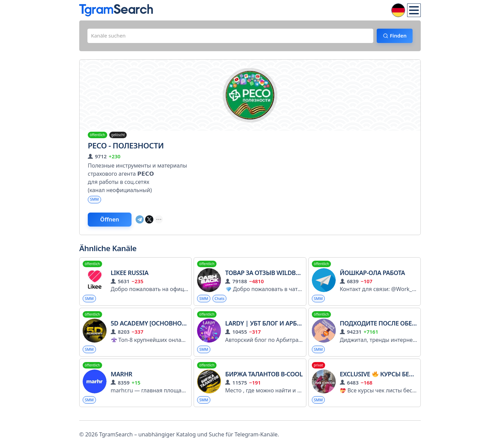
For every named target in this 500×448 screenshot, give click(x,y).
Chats (222, 302)
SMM (95, 201)
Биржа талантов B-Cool (264, 379)
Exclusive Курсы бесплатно (389, 379)
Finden (395, 37)
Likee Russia (129, 276)
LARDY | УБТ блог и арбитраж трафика (286, 327)
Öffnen (114, 222)
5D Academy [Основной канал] (160, 327)
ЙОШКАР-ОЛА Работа (372, 276)
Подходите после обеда (380, 327)
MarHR (121, 379)
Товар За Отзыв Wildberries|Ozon (280, 276)
